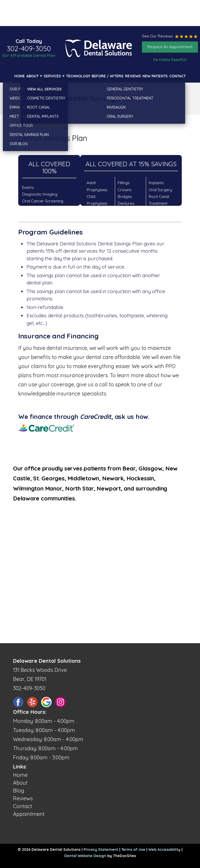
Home (20, 76)
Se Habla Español (170, 60)
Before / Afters (108, 76)
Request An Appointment (170, 47)
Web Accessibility (164, 850)
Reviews (133, 76)
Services (52, 76)
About (32, 76)
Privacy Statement (101, 850)
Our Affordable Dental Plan (29, 55)
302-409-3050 (29, 48)
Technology (78, 76)
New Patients (155, 76)
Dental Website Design (85, 856)
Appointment (29, 814)
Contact (177, 76)
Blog (19, 790)
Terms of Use (133, 850)
